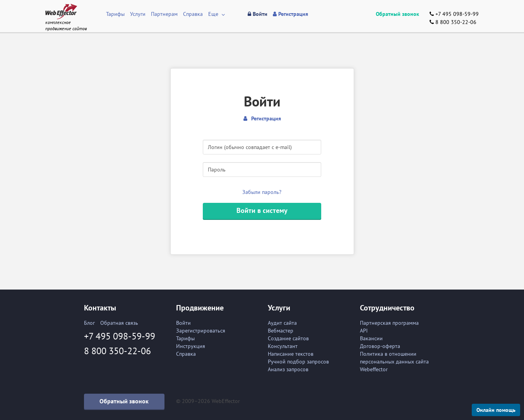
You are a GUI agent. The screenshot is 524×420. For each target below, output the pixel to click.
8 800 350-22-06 (453, 22)
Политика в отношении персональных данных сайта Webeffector (394, 362)
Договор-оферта (380, 346)
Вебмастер (281, 331)
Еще (217, 14)
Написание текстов (291, 354)
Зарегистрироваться (201, 331)
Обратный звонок (397, 14)
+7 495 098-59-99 (454, 14)
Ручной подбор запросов (298, 362)
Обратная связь (119, 323)
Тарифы (115, 14)
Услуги (138, 14)
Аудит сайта (282, 323)
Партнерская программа (389, 323)
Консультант (283, 346)
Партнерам (164, 14)
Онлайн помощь (496, 410)
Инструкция (191, 346)
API (364, 331)
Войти (183, 323)
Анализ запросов (288, 369)
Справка (193, 14)
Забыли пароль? (262, 192)
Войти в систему (262, 210)
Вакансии (371, 338)
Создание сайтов (288, 338)
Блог (89, 323)
